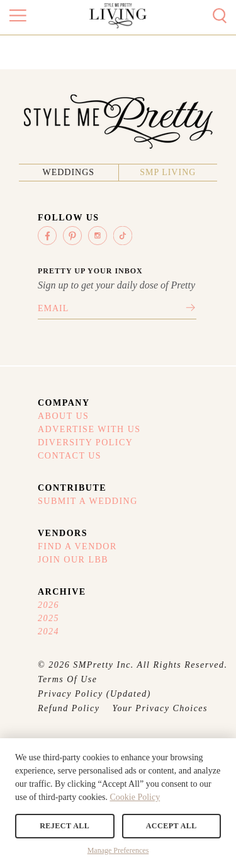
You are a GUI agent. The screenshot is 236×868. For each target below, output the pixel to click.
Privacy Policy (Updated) (94, 694)
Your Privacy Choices (160, 708)
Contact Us (70, 456)
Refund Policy (69, 708)
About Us (63, 416)
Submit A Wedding (88, 501)
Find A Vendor (77, 546)
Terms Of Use (68, 679)
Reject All (65, 826)
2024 (48, 631)
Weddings (68, 172)
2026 (48, 605)
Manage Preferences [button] (118, 850)
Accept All (171, 826)
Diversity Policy (85, 443)
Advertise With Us (89, 429)
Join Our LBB (73, 560)
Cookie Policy (135, 797)
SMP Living (168, 172)
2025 (48, 618)
